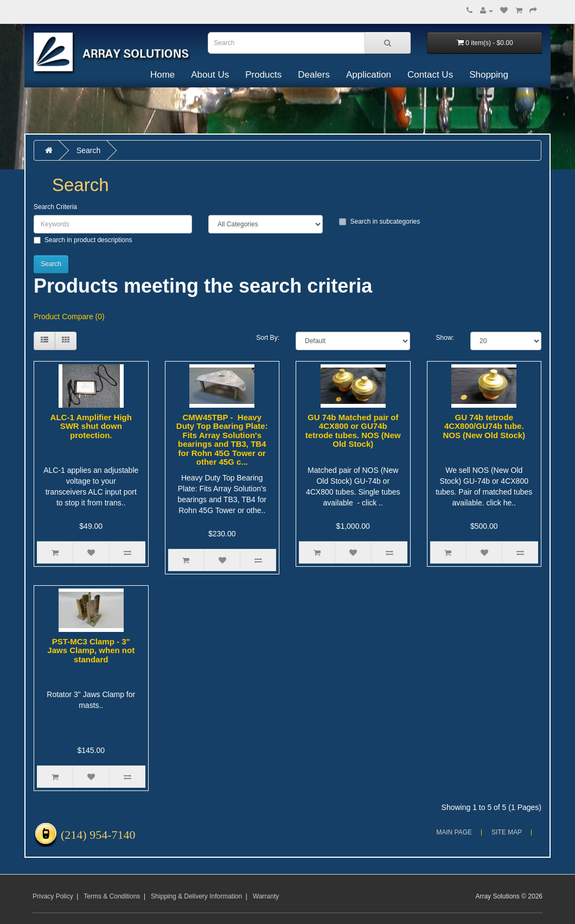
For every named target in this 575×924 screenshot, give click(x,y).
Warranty (266, 896)
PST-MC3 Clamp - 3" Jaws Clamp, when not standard (91, 650)
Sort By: (268, 338)
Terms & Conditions (112, 896)
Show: (445, 338)
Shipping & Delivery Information (196, 896)
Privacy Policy (53, 896)
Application (369, 75)
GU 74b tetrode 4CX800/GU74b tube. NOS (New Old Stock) (484, 426)
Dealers (314, 75)
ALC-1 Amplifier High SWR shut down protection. (91, 426)
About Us (210, 75)
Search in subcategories (379, 221)
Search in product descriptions (83, 240)
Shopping (489, 75)
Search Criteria (55, 207)
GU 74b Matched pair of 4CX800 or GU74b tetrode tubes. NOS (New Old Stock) (353, 431)
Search (88, 150)
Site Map (507, 832)
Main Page (454, 832)
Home (162, 75)
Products (263, 75)
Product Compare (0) (69, 317)
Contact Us (430, 75)
